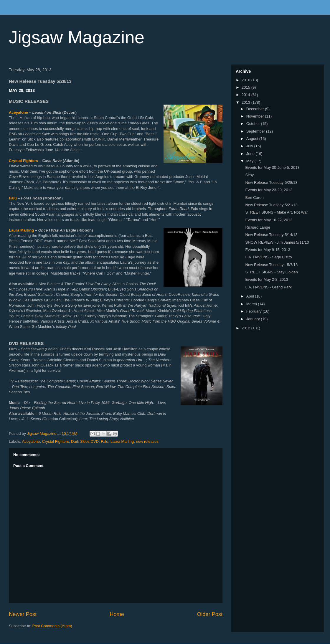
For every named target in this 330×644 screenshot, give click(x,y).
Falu (13, 198)
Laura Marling (21, 230)
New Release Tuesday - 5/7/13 (271, 265)
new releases (147, 441)
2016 (246, 80)
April (251, 296)
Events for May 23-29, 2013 (269, 190)
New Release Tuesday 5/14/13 (271, 235)
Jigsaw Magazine (77, 37)
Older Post (210, 614)
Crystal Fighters (23, 161)
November (256, 116)
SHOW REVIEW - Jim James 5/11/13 (277, 242)
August (253, 139)
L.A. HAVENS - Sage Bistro (268, 257)
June (251, 154)
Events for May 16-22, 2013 (269, 220)
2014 (246, 95)
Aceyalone (18, 112)
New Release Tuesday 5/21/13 (271, 205)
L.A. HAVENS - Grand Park (268, 287)
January (254, 319)
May (250, 161)
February (255, 311)
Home (117, 614)
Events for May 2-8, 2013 (267, 279)
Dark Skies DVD (85, 441)
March (252, 304)
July (250, 146)
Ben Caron (254, 198)
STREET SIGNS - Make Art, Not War (276, 212)
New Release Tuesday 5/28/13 (271, 183)
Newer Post (23, 614)
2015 (246, 87)
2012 (246, 328)
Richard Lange (258, 227)
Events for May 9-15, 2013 (268, 250)
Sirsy (249, 175)
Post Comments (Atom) (52, 626)
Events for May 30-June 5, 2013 (272, 167)
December (256, 109)
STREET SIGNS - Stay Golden (271, 272)
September (256, 131)
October (254, 124)
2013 (246, 102)
